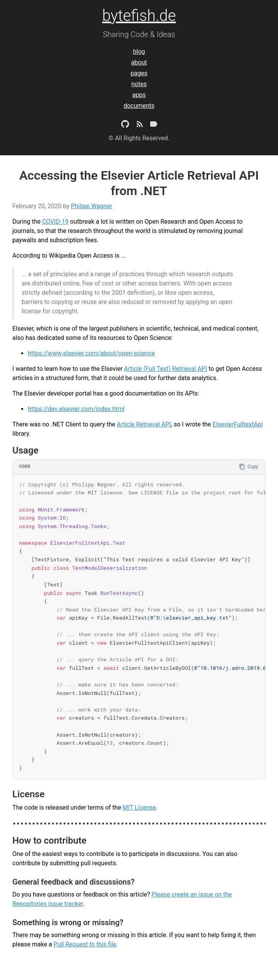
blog (139, 52)
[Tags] (154, 126)
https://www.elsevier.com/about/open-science (91, 353)
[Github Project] (125, 126)
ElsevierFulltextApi (238, 424)
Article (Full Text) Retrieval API (165, 369)
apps (139, 95)
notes (139, 84)
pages (139, 73)
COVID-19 (55, 222)
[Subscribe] (140, 126)
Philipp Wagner (92, 206)
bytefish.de (139, 16)
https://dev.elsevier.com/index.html (76, 409)
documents (139, 106)
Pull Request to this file (85, 944)
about (139, 62)
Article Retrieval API (144, 424)
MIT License (139, 808)
